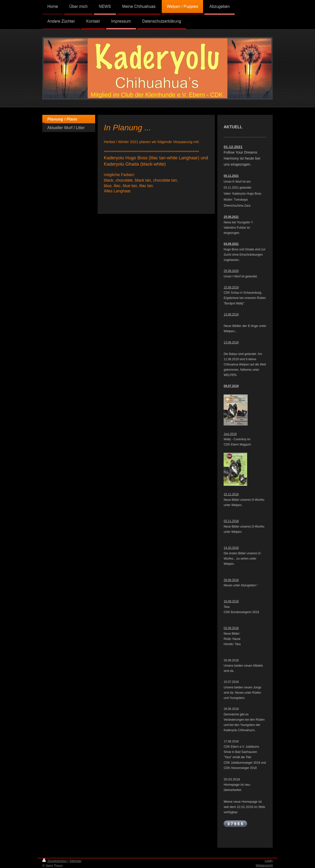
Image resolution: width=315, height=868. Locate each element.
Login (269, 861)
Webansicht (264, 865)
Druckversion (55, 861)
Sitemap (75, 861)
